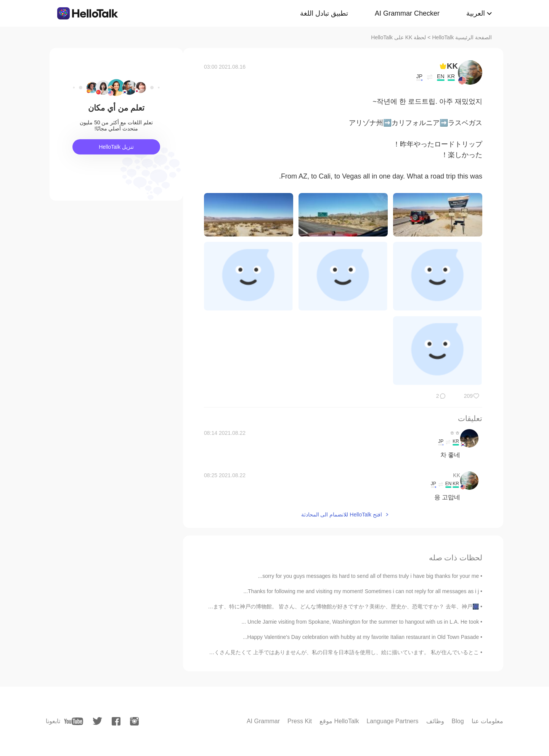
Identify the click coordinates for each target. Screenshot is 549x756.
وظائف (435, 721)
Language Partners (392, 721)
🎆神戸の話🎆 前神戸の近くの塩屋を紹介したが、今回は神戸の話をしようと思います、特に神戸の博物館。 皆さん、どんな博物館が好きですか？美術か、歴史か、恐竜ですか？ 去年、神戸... (246, 606)
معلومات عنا (487, 721)
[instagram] (134, 721)
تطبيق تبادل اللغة (324, 13)
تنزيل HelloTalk (116, 147)
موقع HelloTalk (339, 721)
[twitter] (97, 721)
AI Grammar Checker (407, 13)
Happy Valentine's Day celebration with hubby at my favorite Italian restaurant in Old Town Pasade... (361, 637)
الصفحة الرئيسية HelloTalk (462, 37)
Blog (458, 721)
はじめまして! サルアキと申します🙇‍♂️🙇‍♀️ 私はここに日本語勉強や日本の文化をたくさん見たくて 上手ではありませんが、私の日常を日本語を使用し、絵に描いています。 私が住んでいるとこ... (248, 652)
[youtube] (74, 721)
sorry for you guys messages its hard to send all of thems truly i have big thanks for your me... (368, 576)
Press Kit (300, 721)
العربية (476, 13)
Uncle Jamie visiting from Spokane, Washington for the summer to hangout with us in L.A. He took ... (360, 622)
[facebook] (116, 721)
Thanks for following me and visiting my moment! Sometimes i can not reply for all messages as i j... (361, 591)
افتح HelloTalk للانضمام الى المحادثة (342, 515)
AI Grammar (263, 721)
